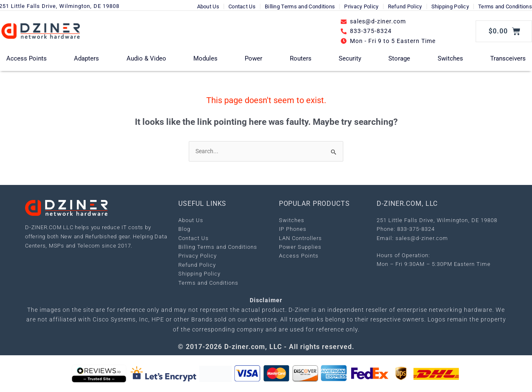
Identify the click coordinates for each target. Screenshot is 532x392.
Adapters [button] (86, 58)
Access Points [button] (27, 58)
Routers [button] (301, 58)
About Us (208, 6)
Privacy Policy (361, 6)
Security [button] (350, 58)
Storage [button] (399, 58)
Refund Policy (405, 6)
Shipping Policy (450, 6)
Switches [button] (450, 58)
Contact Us (242, 6)
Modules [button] (205, 58)
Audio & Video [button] (146, 58)
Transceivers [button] (508, 58)
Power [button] (253, 58)
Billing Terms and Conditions (300, 6)
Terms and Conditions (505, 6)
